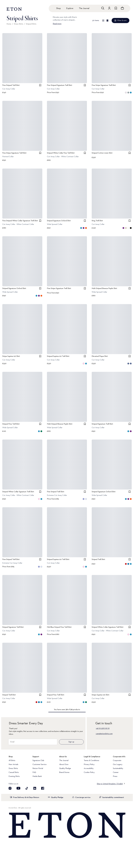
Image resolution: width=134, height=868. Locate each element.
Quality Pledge (65, 768)
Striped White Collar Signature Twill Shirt (18, 492)
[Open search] (103, 8)
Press (115, 776)
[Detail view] (107, 21)
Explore (70, 8)
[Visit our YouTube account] (18, 788)
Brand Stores (64, 772)
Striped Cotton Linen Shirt (102, 153)
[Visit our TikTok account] (27, 788)
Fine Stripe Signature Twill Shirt (104, 85)
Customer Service (40, 764)
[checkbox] (40, 85)
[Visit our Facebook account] (43, 788)
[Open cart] (122, 8)
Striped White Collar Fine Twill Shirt (61, 153)
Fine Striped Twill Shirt (11, 85)
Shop (58, 8)
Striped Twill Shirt (98, 559)
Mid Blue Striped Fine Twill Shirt (59, 627)
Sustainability (118, 768)
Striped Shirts (31, 24)
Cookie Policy (89, 772)
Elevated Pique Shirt (100, 356)
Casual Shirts (14, 772)
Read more (57, 24)
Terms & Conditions (91, 761)
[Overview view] (103, 21)
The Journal (84, 8)
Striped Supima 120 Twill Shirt (58, 356)
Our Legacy (118, 764)
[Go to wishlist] (116, 8)
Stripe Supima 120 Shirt (11, 356)
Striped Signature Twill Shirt (102, 424)
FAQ (34, 772)
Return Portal (38, 768)
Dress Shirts (19, 24)
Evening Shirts (14, 776)
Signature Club (38, 761)
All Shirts (12, 761)
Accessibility (89, 768)
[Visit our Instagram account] (10, 788)
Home (9, 24)
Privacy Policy (89, 764)
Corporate (117, 761)
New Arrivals (13, 764)
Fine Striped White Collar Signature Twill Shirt (20, 221)
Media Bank (37, 776)
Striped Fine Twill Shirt (11, 424)
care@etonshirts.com (104, 734)
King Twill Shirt (97, 221)
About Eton (64, 764)
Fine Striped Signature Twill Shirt (60, 85)
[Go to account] (109, 8)
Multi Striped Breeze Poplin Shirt (104, 289)
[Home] (67, 825)
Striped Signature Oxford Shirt (59, 221)
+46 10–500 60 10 (103, 728)
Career (116, 772)
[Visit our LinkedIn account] (35, 788)
